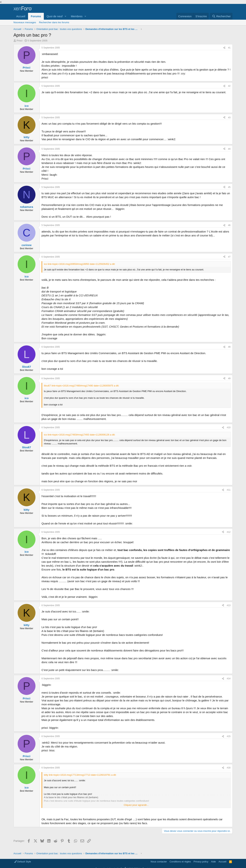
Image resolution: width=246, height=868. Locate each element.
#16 (229, 768)
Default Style (23, 862)
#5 (229, 187)
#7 (229, 257)
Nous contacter (159, 862)
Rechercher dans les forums (54, 22)
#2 (229, 86)
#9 (229, 378)
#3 (229, 118)
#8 (229, 347)
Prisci (19, 41)
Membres (77, 16)
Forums (36, 16)
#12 (229, 532)
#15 (229, 736)
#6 (229, 225)
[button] (66, 16)
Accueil (21, 16)
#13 (229, 605)
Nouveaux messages (25, 22)
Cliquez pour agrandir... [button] (136, 805)
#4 (229, 149)
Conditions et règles (180, 862)
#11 (229, 490)
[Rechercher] (221, 16)
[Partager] (224, 48)
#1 (229, 48)
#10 (229, 428)
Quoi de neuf (55, 16)
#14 (229, 679)
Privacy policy (201, 862)
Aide (214, 862)
